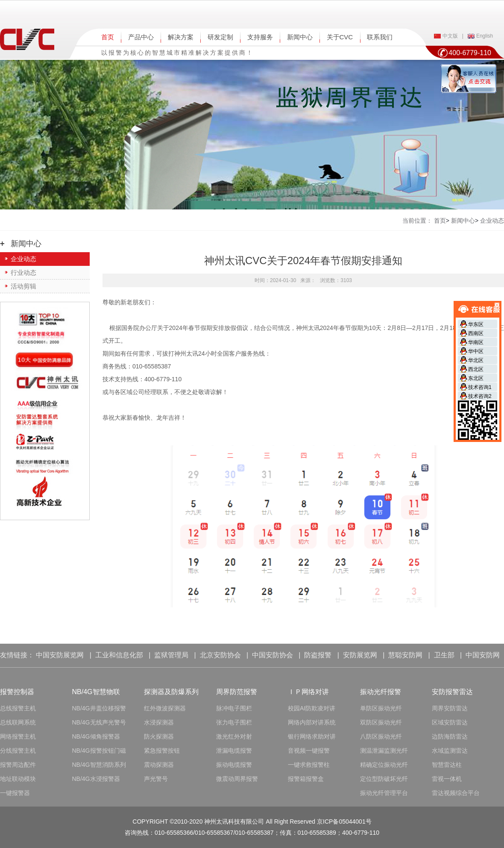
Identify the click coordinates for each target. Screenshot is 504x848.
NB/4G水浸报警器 (96, 779)
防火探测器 (159, 736)
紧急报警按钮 (162, 751)
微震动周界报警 (237, 779)
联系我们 (380, 37)
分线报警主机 (18, 751)
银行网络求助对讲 (312, 736)
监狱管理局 (171, 655)
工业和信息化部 (119, 655)
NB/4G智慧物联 (96, 692)
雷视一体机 (447, 779)
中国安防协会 (273, 655)
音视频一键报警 (309, 751)
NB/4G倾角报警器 (96, 736)
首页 (108, 37)
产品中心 (141, 37)
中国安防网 (483, 655)
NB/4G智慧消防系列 (99, 765)
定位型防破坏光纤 (384, 779)
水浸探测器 (159, 722)
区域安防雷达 (450, 722)
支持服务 (260, 37)
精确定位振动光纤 (384, 765)
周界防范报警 (237, 692)
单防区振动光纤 (381, 708)
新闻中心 (300, 37)
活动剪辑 (23, 286)
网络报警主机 (18, 736)
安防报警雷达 (452, 692)
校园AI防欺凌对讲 (312, 708)
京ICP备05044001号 (344, 821)
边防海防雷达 (450, 736)
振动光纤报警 (381, 692)
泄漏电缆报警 (234, 751)
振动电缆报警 (234, 765)
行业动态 (23, 272)
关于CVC (340, 37)
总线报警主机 (18, 708)
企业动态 (23, 259)
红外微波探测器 (165, 708)
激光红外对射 (234, 736)
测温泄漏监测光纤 (384, 751)
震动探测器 (159, 765)
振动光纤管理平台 (384, 793)
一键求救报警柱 (309, 765)
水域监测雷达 (450, 751)
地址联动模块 (18, 779)
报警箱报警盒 (306, 779)
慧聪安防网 (405, 655)
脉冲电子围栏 (234, 708)
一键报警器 (15, 793)
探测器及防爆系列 (171, 692)
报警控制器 (17, 692)
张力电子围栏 (234, 722)
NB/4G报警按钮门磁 (99, 751)
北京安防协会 (220, 655)
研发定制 (220, 37)
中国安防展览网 (60, 655)
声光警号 (156, 779)
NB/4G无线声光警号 (99, 722)
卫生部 (444, 655)
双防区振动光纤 (381, 722)
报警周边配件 (18, 765)
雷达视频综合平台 (456, 793)
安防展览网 (360, 655)
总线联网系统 (18, 722)
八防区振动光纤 (381, 736)
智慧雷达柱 (447, 765)
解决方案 (181, 37)
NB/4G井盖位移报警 (99, 708)
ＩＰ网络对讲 (308, 692)
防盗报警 (318, 655)
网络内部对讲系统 (312, 722)
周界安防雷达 (450, 708)
